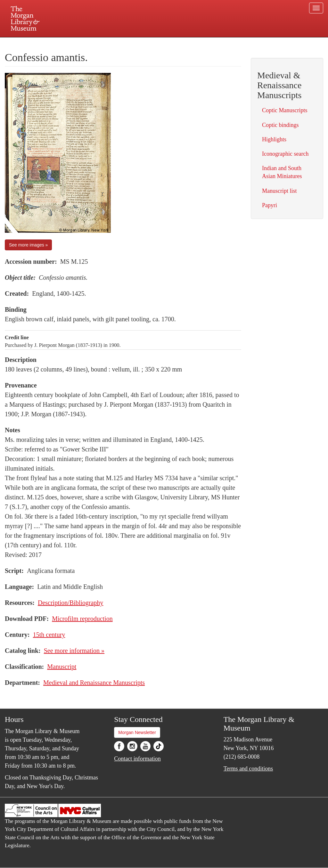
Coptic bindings (280, 125)
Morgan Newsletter (137, 732)
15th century (49, 635)
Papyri (270, 205)
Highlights (274, 139)
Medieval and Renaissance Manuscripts (94, 683)
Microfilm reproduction (82, 619)
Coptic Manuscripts (285, 110)
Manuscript (62, 667)
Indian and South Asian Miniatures (282, 172)
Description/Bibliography (70, 603)
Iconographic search (285, 154)
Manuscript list (279, 191)
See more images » (28, 245)
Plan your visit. (88, 43)
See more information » (74, 651)
